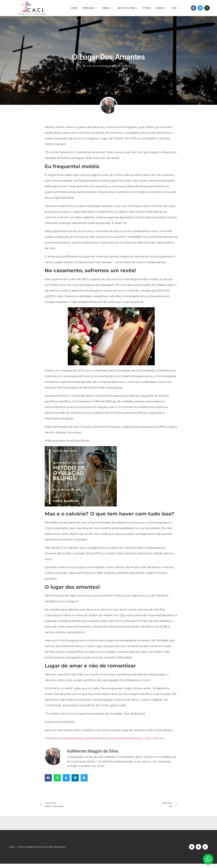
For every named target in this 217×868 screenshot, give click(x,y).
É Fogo (147, 8)
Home (74, 8)
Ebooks (161, 8)
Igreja (108, 8)
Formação (90, 8)
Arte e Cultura (128, 8)
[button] (48, 778)
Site (174, 8)
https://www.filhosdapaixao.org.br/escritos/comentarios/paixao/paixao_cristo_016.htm (105, 738)
